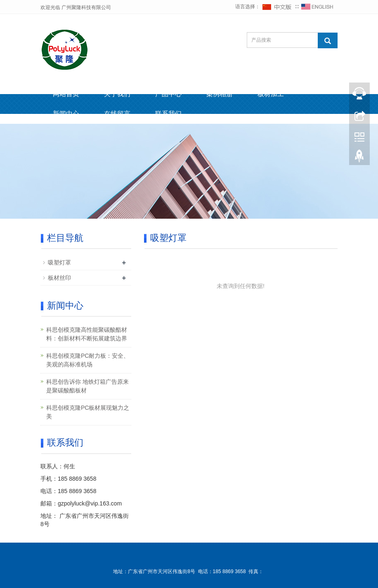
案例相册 (220, 94)
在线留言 (117, 114)
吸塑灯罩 (59, 262)
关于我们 (117, 94)
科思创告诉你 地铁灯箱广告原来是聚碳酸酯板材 (87, 386)
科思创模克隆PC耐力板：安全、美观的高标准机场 (88, 360)
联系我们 (168, 114)
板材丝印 (59, 278)
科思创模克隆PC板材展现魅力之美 (88, 412)
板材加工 (271, 94)
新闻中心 (66, 114)
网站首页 (66, 94)
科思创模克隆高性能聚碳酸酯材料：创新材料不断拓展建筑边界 (87, 334)
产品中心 (168, 94)
